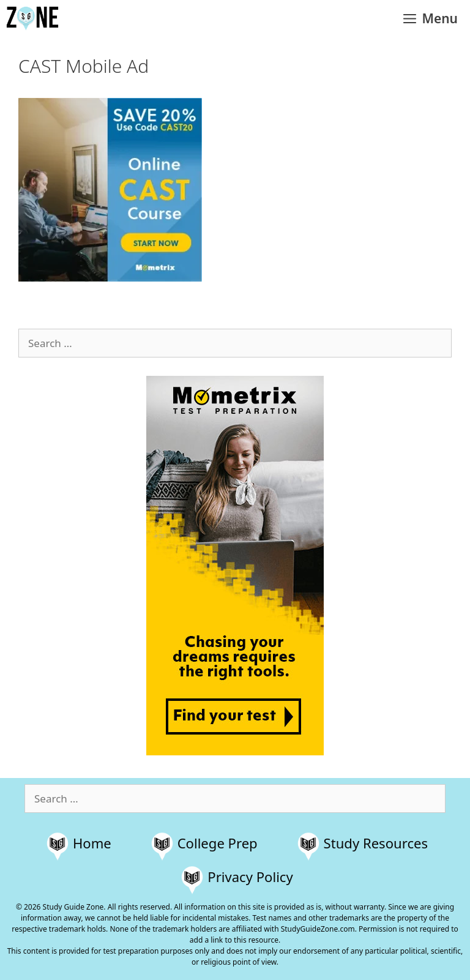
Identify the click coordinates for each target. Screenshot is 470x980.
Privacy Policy (250, 877)
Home (92, 843)
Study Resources (376, 843)
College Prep (218, 843)
